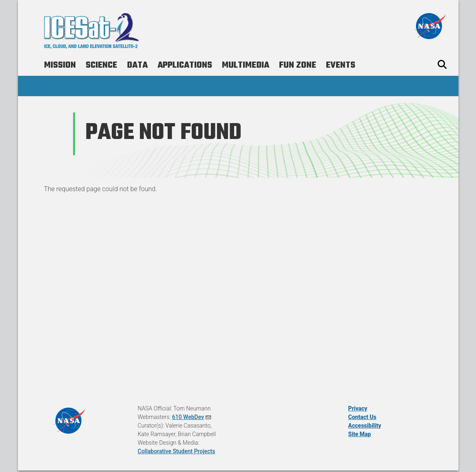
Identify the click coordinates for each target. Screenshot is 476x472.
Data (137, 65)
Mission (60, 65)
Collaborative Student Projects (177, 451)
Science (101, 65)
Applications (185, 65)
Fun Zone (298, 65)
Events (341, 65)
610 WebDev (192, 417)
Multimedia (246, 65)
